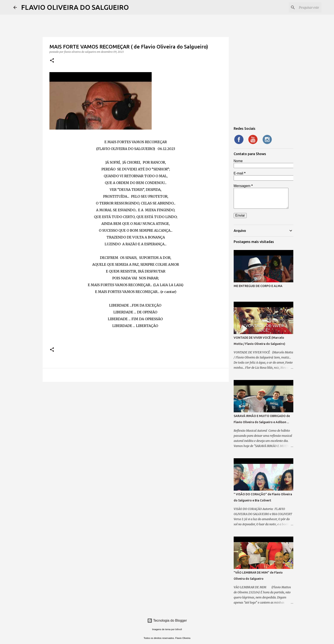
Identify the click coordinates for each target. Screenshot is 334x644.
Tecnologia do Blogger (167, 620)
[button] (52, 61)
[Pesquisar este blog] (299, 7)
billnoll (179, 629)
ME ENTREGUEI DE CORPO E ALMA (258, 286)
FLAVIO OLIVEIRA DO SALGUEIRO (75, 7)
